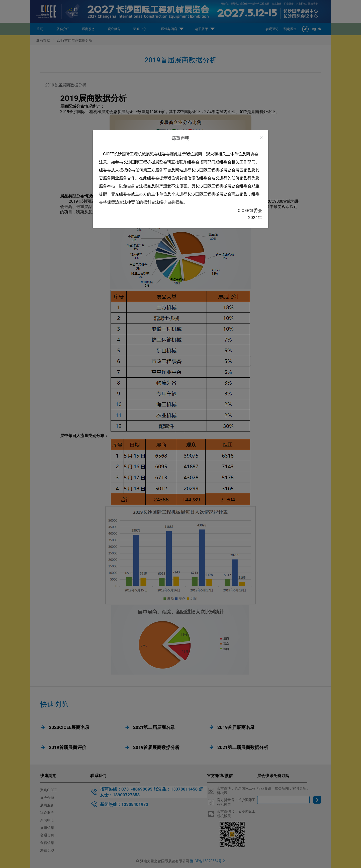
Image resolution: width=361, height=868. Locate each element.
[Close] (261, 138)
